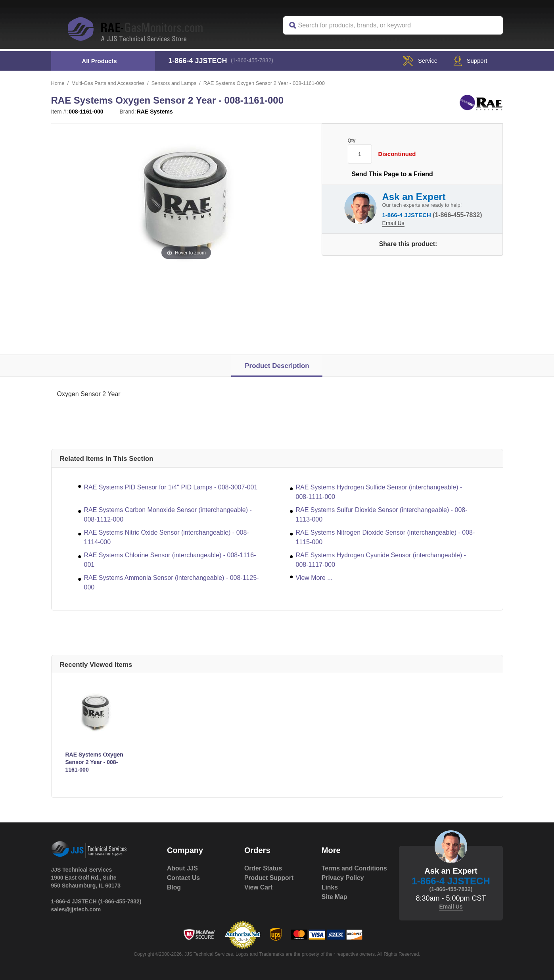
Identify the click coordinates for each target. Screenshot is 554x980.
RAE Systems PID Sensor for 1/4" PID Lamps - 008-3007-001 (171, 487)
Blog (174, 887)
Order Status (264, 868)
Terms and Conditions (338, 873)
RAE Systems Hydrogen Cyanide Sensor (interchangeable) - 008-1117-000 (381, 560)
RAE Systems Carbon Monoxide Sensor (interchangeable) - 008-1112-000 (168, 515)
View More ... (314, 578)
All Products (99, 61)
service (414, 61)
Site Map (335, 906)
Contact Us (184, 878)
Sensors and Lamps (176, 83)
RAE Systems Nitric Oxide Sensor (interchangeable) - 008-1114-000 (167, 537)
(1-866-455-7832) (254, 61)
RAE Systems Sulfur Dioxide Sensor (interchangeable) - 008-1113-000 (382, 515)
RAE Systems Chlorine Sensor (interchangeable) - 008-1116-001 (170, 560)
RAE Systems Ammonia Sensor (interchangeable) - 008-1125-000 (172, 582)
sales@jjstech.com (76, 909)
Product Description (277, 366)
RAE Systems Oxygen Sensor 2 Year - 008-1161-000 (94, 762)
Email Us (393, 222)
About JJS (183, 868)
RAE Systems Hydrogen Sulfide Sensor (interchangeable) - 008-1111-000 (379, 492)
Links (330, 897)
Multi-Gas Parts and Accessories (109, 83)
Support (468, 61)
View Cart (259, 887)
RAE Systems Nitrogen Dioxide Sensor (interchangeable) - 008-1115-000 (385, 537)
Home (58, 83)
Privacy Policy (343, 887)
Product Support (269, 878)
